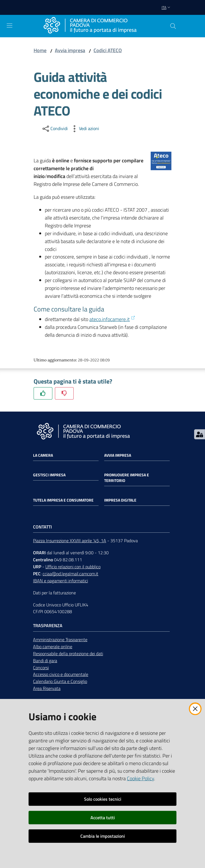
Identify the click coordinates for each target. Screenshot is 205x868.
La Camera (43, 455)
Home (40, 50)
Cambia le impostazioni (103, 836)
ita (166, 7)
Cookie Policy (140, 778)
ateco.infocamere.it (112, 319)
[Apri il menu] (10, 26)
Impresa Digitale (120, 500)
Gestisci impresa (49, 475)
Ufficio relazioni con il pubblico (73, 567)
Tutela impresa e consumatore (63, 500)
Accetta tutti (103, 818)
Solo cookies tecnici (103, 799)
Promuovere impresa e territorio (127, 478)
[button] (173, 26)
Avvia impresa (70, 50)
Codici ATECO (108, 50)
